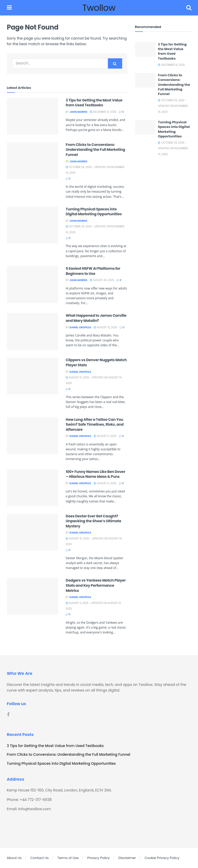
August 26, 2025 (102, 280)
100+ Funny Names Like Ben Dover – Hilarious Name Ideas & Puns (96, 474)
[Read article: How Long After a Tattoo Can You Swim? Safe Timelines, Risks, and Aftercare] (33, 436)
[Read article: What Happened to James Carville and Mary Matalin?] (33, 332)
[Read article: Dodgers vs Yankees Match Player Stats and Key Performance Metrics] (33, 596)
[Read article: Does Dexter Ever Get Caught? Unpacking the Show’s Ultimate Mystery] (33, 532)
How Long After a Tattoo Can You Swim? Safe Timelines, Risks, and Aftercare (95, 424)
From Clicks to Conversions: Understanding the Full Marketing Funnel (96, 150)
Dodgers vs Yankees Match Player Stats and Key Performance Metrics (96, 585)
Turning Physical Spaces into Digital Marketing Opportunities (94, 212)
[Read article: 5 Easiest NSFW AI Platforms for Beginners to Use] (33, 284)
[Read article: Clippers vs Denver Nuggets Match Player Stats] (33, 376)
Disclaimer (127, 858)
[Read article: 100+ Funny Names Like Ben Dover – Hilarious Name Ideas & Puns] (33, 488)
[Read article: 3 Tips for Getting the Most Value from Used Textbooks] (33, 116)
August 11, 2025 (105, 436)
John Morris (78, 112)
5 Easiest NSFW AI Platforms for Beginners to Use (93, 271)
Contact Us (39, 858)
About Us (14, 858)
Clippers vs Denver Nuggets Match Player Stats (96, 362)
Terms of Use (68, 858)
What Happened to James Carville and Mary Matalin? (96, 318)
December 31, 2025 (103, 112)
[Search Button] (189, 8)
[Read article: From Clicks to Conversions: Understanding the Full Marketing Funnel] (33, 161)
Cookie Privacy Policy (162, 858)
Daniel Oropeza (80, 327)
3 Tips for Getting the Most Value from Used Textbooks (94, 103)
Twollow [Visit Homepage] (99, 8)
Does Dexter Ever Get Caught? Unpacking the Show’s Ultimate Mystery (94, 521)
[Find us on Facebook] (8, 715)
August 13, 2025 (105, 327)
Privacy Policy (99, 858)
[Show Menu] (9, 8)
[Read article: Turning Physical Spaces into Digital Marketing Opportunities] (33, 225)
